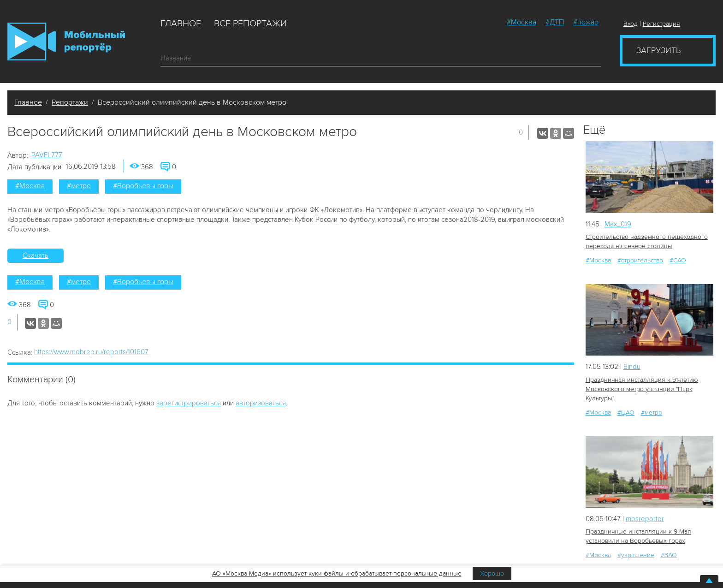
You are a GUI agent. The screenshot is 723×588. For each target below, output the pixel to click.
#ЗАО (669, 555)
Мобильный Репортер (66, 42)
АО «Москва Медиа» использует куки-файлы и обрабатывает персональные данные (337, 573)
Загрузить (658, 50)
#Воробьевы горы (143, 186)
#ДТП (555, 22)
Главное (181, 24)
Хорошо (492, 573)
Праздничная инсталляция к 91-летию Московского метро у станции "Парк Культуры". (642, 389)
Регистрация (661, 24)
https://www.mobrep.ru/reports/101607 (91, 352)
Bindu (632, 367)
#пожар (586, 22)
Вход (631, 24)
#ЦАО (626, 413)
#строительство (640, 260)
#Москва (522, 22)
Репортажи (70, 102)
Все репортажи (250, 24)
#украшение (636, 555)
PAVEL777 (47, 155)
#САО (678, 260)
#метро (79, 186)
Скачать (36, 255)
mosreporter (645, 519)
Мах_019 (618, 224)
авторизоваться (261, 403)
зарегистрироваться (189, 403)
